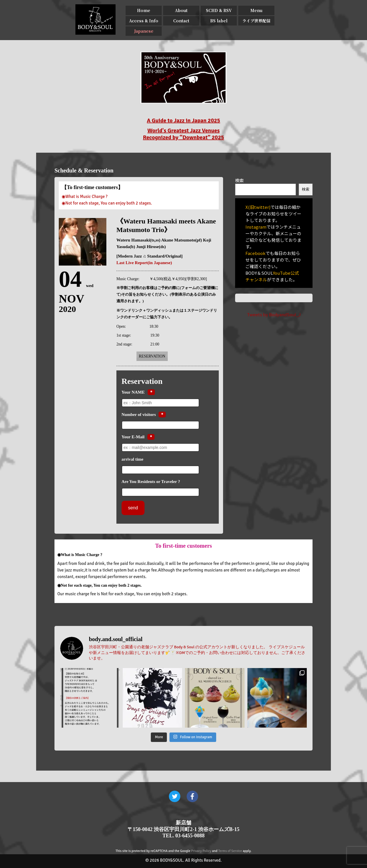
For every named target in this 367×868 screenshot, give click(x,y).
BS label (219, 21)
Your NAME (133, 392)
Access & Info (144, 21)
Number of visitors (139, 415)
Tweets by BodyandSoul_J (274, 314)
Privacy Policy (201, 851)
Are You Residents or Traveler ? (151, 482)
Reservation (152, 356)
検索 (239, 180)
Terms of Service (230, 851)
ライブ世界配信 (256, 21)
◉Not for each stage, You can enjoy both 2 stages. (107, 203)
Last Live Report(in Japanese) (144, 263)
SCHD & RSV (219, 10)
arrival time (132, 459)
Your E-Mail (133, 437)
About (181, 10)
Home (144, 10)
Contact (181, 21)
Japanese (144, 31)
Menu (256, 10)
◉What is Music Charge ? (85, 197)
